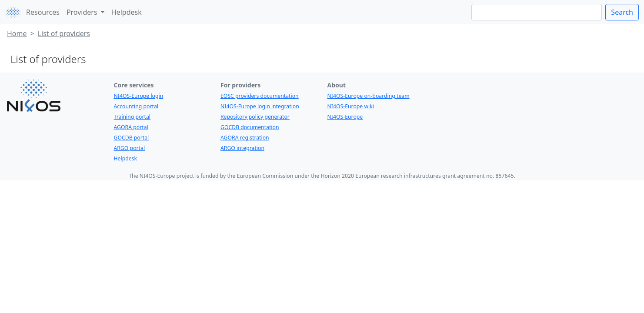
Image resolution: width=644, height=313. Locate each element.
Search (622, 12)
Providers (83, 12)
